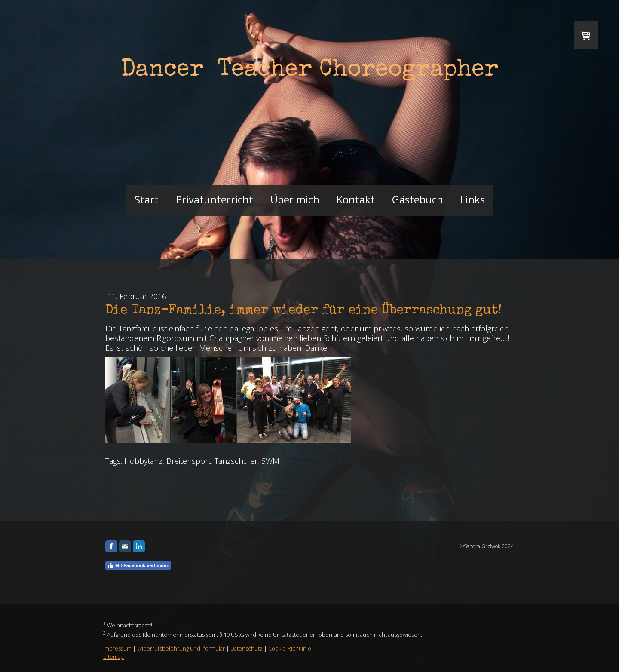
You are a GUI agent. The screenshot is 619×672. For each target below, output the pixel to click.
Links (473, 199)
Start (147, 199)
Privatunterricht (215, 199)
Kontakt (356, 199)
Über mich (295, 199)
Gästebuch (418, 199)
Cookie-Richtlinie (290, 648)
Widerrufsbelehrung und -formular (181, 648)
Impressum (117, 648)
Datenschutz (247, 648)
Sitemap (113, 657)
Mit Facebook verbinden (138, 565)
